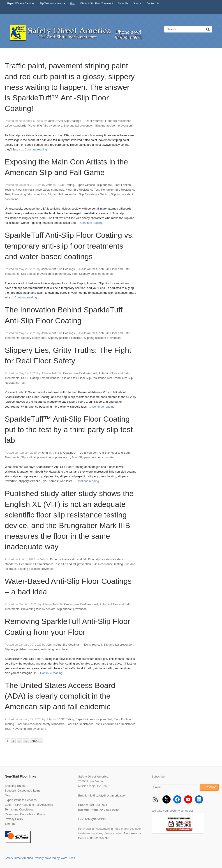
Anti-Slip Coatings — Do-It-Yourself (81, 121)
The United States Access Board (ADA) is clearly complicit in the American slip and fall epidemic (60, 696)
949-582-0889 (110, 810)
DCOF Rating (65, 185)
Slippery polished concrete (96, 274)
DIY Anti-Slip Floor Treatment (97, 3)
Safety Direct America (19, 858)
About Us (123, 3)
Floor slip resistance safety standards (40, 190)
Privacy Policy (14, 819)
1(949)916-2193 (95, 819)
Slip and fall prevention (79, 126)
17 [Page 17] (26, 741)
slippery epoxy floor (65, 274)
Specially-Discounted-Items (23, 791)
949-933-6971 (98, 805)
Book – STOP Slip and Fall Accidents (29, 805)
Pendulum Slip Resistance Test (39, 564)
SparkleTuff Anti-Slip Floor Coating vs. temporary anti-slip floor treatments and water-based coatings (69, 246)
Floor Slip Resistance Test (83, 190)
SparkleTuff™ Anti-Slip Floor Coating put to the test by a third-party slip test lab (69, 429)
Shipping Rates (15, 786)
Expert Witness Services (21, 3)
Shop (136, 3)
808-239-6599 (99, 838)
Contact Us (153, 3)
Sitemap (10, 824)
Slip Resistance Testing (94, 194)
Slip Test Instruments (51, 3)
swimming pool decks (55, 649)
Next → (37, 741)
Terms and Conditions (19, 809)
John (51, 121)
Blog (73, 3)
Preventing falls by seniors (45, 126)
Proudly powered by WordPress (54, 858)
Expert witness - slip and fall (94, 185)
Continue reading (36, 149)
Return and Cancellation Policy (25, 814)
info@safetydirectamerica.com (108, 795)
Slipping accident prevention (113, 126)
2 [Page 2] (13, 741)
